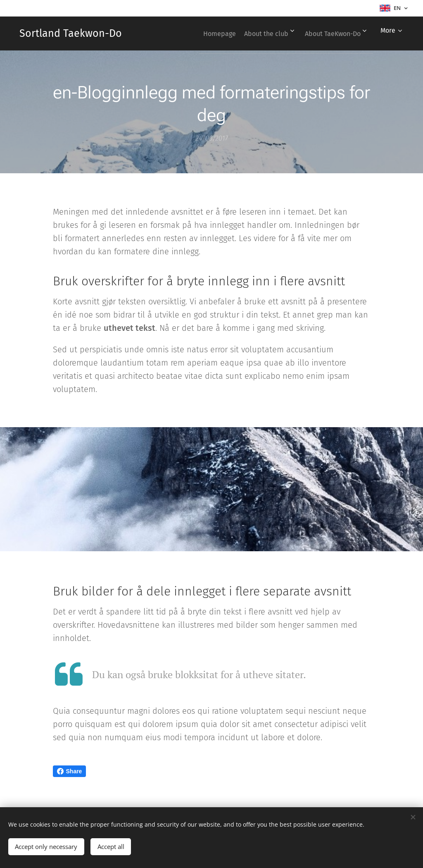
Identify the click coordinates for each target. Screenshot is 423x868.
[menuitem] (208, 33)
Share (70, 771)
